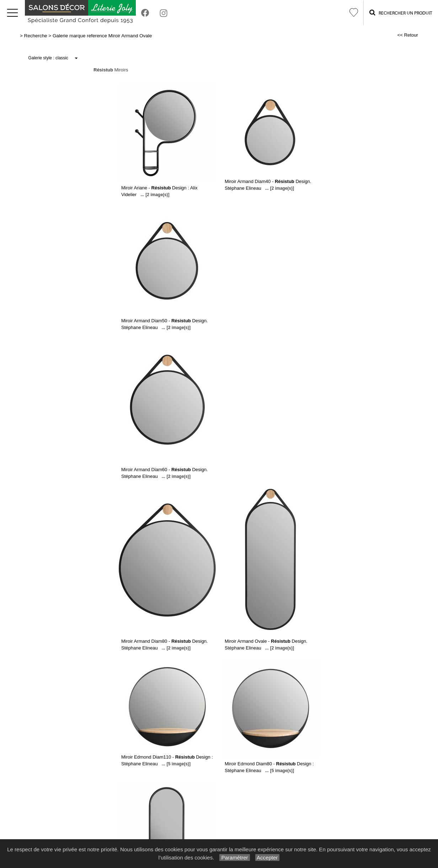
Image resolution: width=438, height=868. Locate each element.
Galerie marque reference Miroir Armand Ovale (102, 36)
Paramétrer (234, 858)
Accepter (268, 858)
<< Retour (408, 35)
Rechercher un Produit (401, 12)
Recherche (36, 36)
